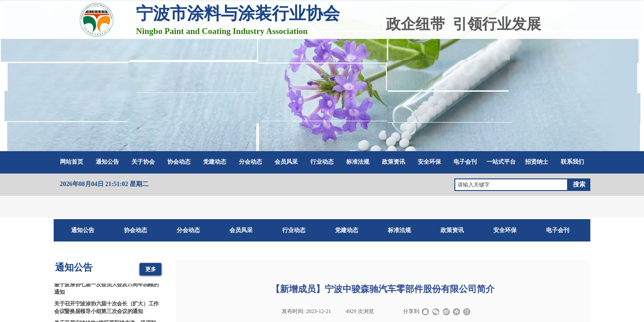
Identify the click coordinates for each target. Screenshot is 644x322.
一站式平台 (501, 162)
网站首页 (72, 162)
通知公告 (107, 162)
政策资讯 (394, 162)
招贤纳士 (537, 162)
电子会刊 (465, 162)
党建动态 (215, 162)
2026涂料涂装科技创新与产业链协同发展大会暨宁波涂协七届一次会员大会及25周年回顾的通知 (106, 286)
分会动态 (250, 162)
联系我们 (572, 162)
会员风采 (286, 162)
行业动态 (322, 162)
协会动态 (179, 162)
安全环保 (429, 162)
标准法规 (358, 162)
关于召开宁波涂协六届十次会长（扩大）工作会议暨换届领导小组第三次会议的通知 (106, 308)
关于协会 (143, 162)
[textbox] (511, 185)
